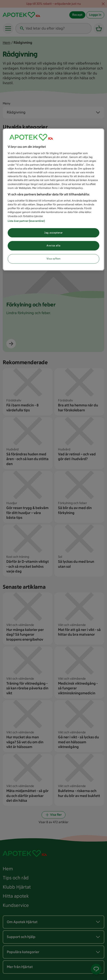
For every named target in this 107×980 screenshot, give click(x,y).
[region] (53, 200)
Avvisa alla (53, 246)
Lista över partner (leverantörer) (26, 221)
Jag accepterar (53, 233)
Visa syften (53, 259)
